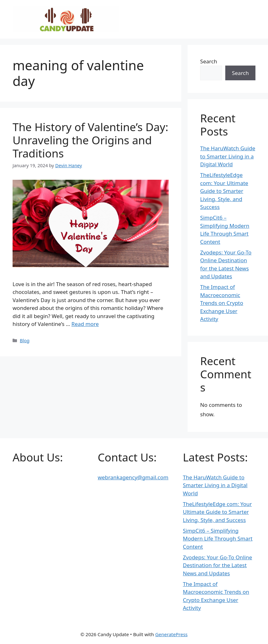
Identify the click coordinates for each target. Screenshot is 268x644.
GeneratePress (171, 634)
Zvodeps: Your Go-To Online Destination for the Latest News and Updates (217, 565)
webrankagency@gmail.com (133, 477)
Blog (25, 341)
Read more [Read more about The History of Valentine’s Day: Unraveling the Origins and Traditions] (85, 324)
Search (209, 61)
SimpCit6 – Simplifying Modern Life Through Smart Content (218, 539)
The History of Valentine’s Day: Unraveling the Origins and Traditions (90, 140)
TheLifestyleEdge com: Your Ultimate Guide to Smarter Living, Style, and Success (224, 191)
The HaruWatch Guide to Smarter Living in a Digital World (228, 156)
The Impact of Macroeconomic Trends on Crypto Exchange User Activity (222, 303)
